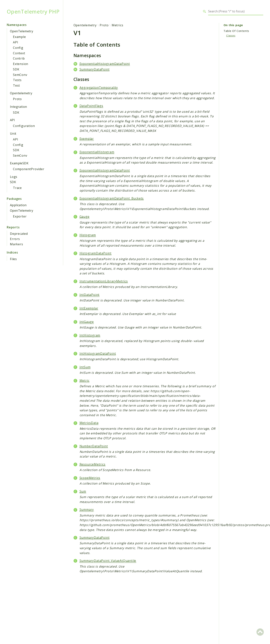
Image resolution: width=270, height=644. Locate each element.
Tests (17, 80)
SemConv (20, 75)
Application (18, 205)
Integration (18, 107)
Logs (14, 177)
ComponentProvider (29, 169)
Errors (15, 239)
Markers (17, 244)
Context (19, 53)
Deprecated (19, 234)
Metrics (118, 25)
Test (16, 85)
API (16, 42)
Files (13, 259)
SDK (16, 69)
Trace (17, 188)
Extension (21, 64)
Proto (17, 99)
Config (18, 48)
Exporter (20, 216)
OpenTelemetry (22, 31)
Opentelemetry (21, 93)
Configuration (24, 126)
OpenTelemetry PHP (33, 11)
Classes (231, 36)
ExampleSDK (19, 163)
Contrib (19, 58)
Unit (13, 134)
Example (19, 37)
